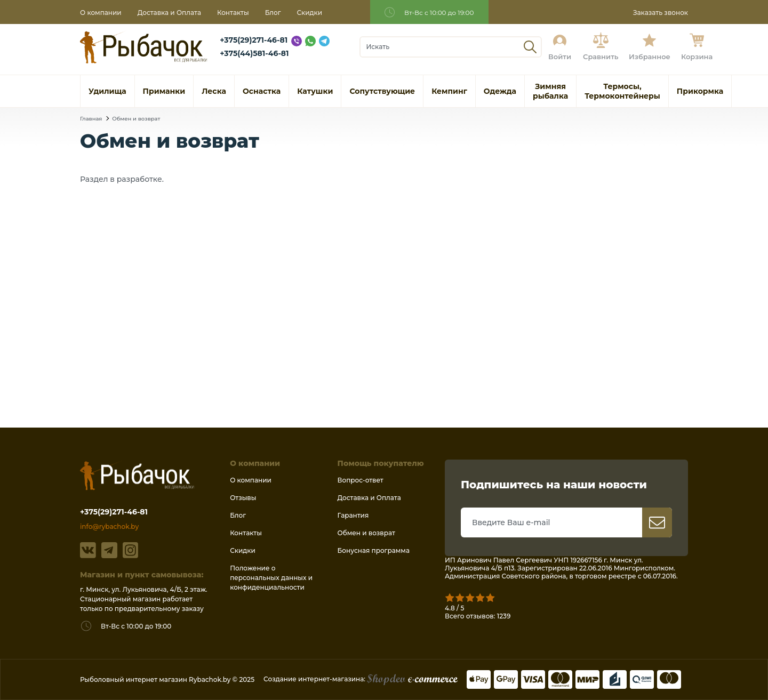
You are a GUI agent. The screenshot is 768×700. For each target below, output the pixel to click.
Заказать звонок (661, 13)
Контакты (233, 13)
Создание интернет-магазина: (361, 679)
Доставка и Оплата (169, 13)
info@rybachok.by (109, 526)
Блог (273, 13)
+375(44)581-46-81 (254, 53)
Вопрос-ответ (361, 480)
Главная (91, 119)
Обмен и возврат (136, 119)
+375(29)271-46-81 (254, 40)
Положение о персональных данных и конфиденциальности (271, 578)
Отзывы (243, 498)
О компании (101, 13)
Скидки (310, 13)
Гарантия (353, 515)
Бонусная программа (374, 550)
